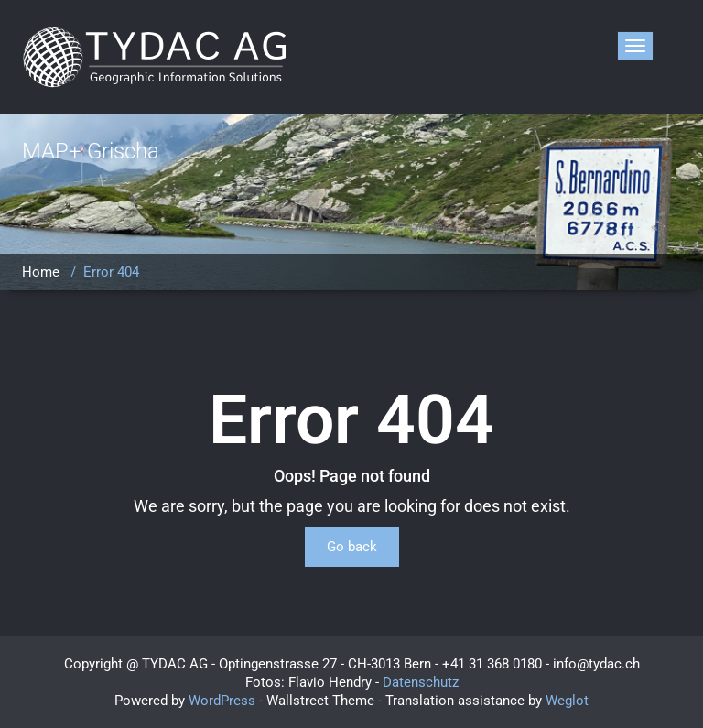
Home (41, 272)
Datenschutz (421, 682)
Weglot (567, 701)
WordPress (222, 701)
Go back (352, 547)
